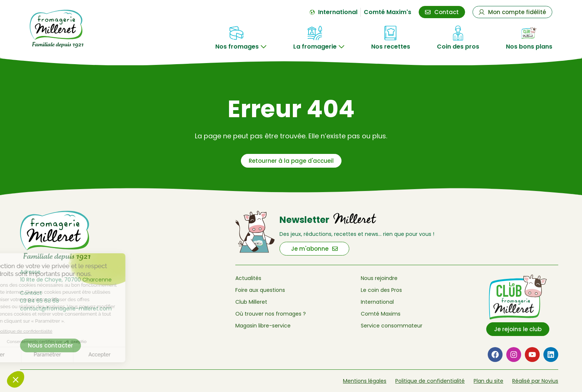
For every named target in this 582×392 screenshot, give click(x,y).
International (377, 302)
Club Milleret (251, 302)
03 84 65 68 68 (40, 301)
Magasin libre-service (263, 326)
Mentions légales (365, 381)
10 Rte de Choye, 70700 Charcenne (66, 280)
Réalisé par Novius (535, 381)
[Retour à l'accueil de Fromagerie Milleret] (69, 29)
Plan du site (488, 381)
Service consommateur (392, 326)
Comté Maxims (381, 314)
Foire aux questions (260, 290)
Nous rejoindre (379, 278)
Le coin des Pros (381, 290)
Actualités (248, 278)
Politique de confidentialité (430, 381)
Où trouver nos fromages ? (271, 314)
